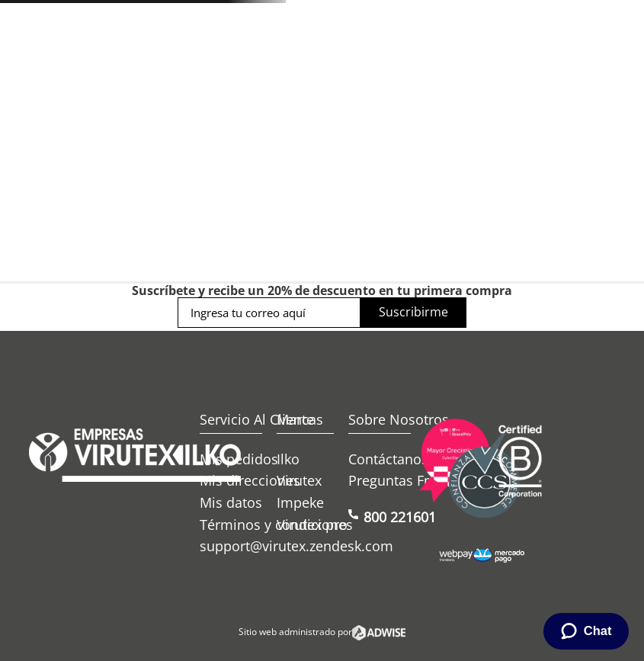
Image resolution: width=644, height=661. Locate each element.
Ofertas (417, 146)
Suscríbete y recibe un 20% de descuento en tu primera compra (322, 290)
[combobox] (282, 88)
